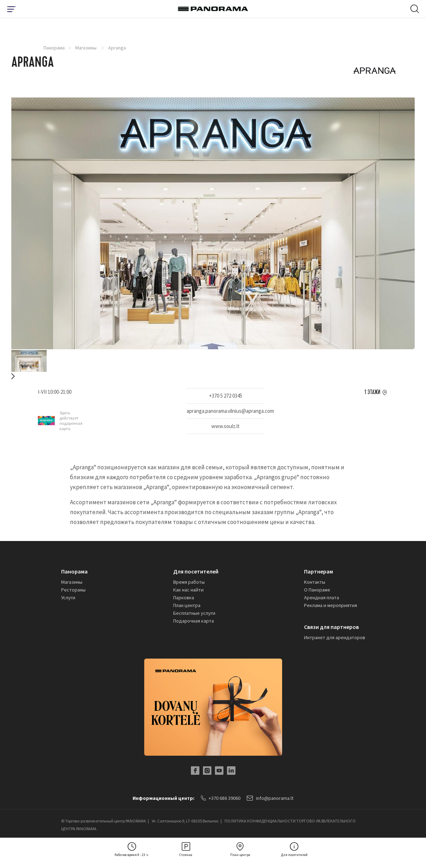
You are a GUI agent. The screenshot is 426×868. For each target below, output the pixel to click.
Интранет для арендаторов (335, 637)
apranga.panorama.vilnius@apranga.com (226, 411)
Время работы (189, 582)
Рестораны (73, 590)
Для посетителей (196, 571)
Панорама (54, 48)
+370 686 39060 (221, 798)
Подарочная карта (194, 621)
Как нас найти (188, 590)
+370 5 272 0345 (226, 396)
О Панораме (317, 590)
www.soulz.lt (226, 426)
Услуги (68, 598)
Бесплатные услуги (194, 613)
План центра (187, 605)
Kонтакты (315, 582)
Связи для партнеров (331, 627)
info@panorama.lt (270, 798)
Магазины (86, 48)
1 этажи (372, 392)
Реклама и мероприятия (331, 605)
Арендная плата (322, 598)
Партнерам (319, 571)
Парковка (184, 598)
